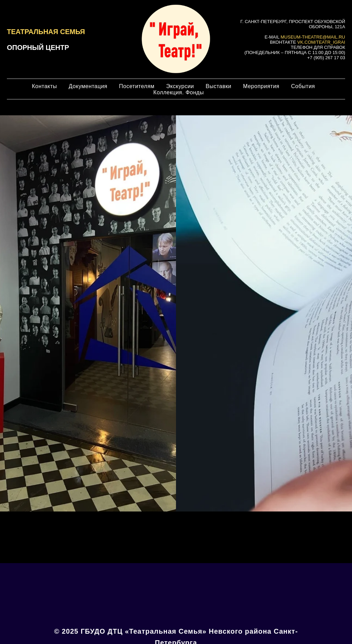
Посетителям (137, 86)
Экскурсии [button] (180, 86)
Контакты (45, 86)
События (303, 86)
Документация (88, 86)
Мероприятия (261, 86)
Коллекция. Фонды (179, 92)
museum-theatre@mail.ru (313, 37)
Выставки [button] (218, 86)
